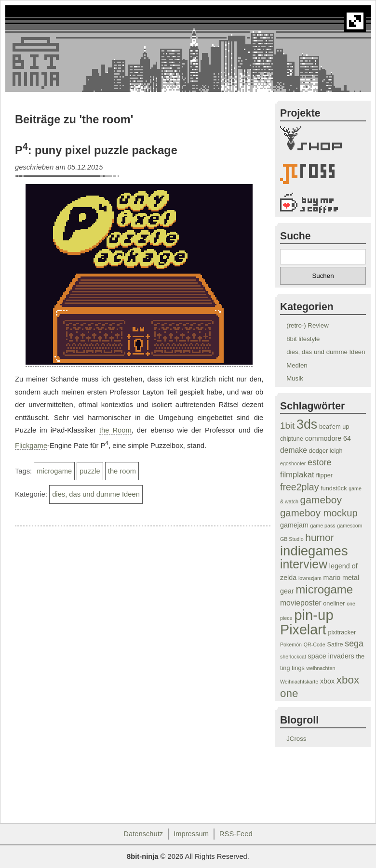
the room (122, 471)
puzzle (90, 471)
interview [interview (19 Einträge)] (304, 564)
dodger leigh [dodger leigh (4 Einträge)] (326, 451)
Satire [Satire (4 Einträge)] (335, 644)
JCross (296, 739)
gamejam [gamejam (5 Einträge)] (294, 525)
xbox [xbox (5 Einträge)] (327, 681)
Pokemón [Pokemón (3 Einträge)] (291, 644)
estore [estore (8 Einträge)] (319, 462)
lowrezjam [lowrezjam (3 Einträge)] (310, 578)
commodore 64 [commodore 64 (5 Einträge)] (328, 438)
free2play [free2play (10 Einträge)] (300, 487)
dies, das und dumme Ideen (96, 494)
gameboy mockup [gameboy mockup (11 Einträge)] (319, 513)
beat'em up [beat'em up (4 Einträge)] (334, 427)
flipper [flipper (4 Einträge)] (324, 475)
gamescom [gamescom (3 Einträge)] (349, 526)
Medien (297, 365)
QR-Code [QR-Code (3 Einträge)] (315, 644)
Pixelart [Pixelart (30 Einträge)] (303, 630)
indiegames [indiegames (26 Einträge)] (314, 551)
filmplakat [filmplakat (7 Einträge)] (297, 475)
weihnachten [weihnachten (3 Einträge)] (321, 668)
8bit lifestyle (303, 339)
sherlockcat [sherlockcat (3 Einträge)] (293, 657)
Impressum (191, 834)
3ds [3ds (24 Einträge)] (307, 424)
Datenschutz (143, 834)
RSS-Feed (236, 834)
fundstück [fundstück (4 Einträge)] (334, 488)
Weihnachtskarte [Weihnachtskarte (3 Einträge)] (299, 682)
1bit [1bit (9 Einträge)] (287, 426)
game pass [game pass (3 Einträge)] (323, 526)
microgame (54, 471)
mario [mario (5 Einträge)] (332, 578)
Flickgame (31, 446)
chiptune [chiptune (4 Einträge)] (292, 439)
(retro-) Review (308, 325)
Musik (295, 378)
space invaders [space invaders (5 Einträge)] (331, 656)
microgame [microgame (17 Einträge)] (324, 589)
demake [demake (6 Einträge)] (294, 450)
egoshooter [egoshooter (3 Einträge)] (293, 463)
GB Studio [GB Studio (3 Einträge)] (292, 539)
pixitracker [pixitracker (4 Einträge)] (342, 632)
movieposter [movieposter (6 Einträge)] (301, 603)
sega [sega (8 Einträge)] (354, 644)
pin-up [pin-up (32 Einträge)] (314, 615)
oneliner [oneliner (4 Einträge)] (334, 604)
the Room (115, 430)
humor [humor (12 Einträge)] (320, 537)
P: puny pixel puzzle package (96, 150)
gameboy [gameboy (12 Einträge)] (321, 500)
